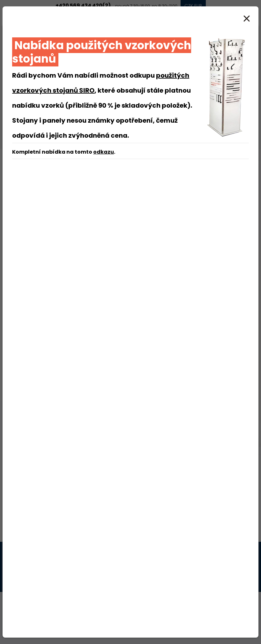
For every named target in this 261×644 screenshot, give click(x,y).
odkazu (104, 152)
